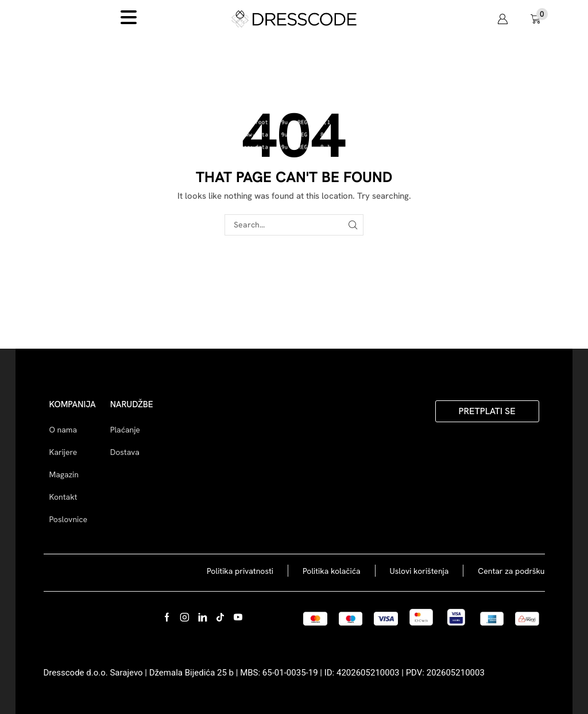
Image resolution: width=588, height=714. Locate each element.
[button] (502, 19)
